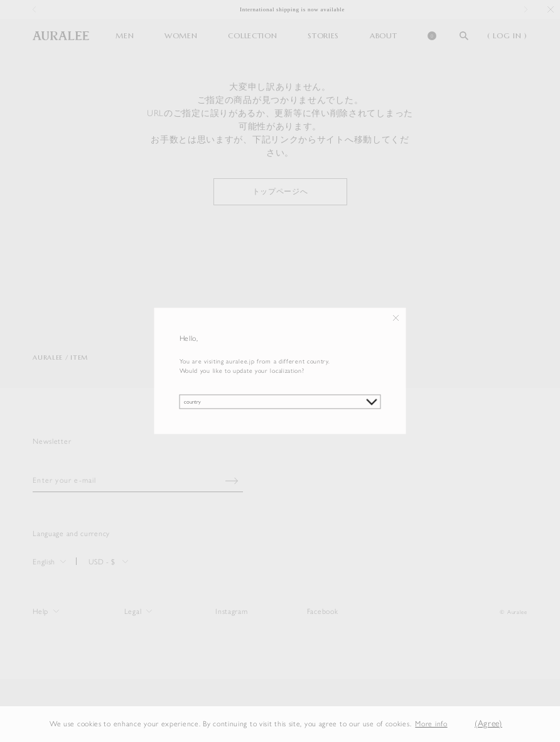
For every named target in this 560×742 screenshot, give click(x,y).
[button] (457, 724)
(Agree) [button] (488, 723)
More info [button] (431, 724)
